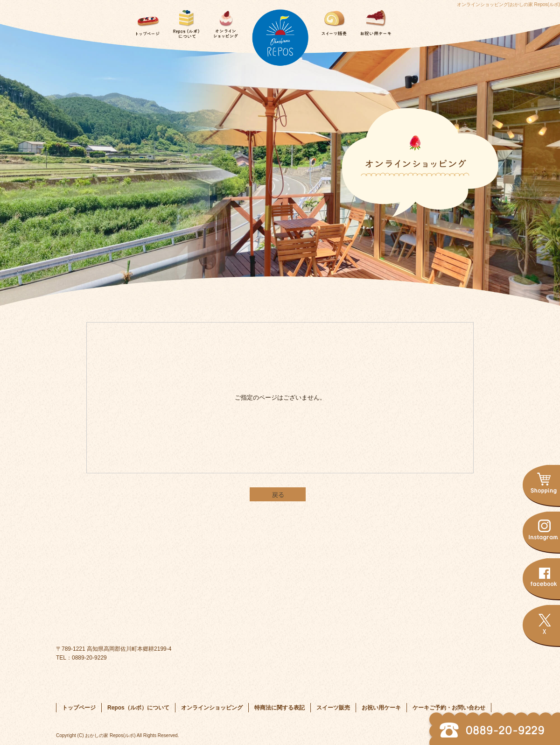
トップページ (146, 21)
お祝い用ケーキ (375, 21)
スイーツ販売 (336, 21)
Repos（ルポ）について (185, 21)
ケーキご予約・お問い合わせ (414, 21)
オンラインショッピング (224, 21)
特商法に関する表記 (280, 708)
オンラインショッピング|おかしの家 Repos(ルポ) (508, 4)
